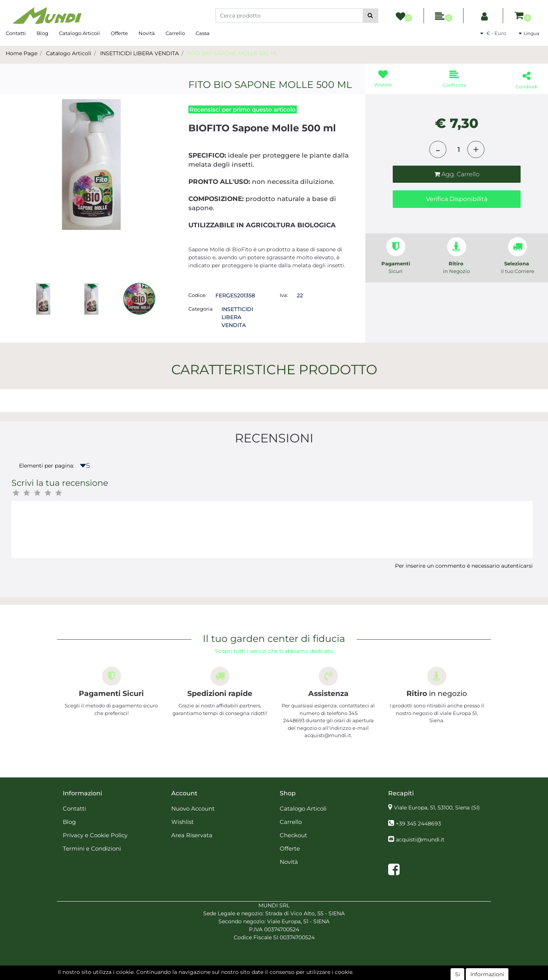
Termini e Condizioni (92, 848)
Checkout (293, 835)
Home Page (22, 53)
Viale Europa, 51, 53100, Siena (437, 808)
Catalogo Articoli (80, 33)
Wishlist (182, 822)
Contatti (16, 33)
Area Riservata (192, 835)
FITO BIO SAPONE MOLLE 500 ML (233, 53)
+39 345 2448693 (418, 824)
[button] (370, 16)
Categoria (201, 309)
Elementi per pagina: (47, 466)
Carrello (175, 33)
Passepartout (291, 976)
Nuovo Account (193, 808)
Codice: (198, 295)
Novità (147, 33)
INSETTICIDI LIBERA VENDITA (139, 53)
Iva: (284, 295)
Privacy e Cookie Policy (95, 835)
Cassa (203, 33)
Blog (42, 33)
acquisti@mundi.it (420, 840)
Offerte (119, 33)
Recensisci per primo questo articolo (243, 109)
